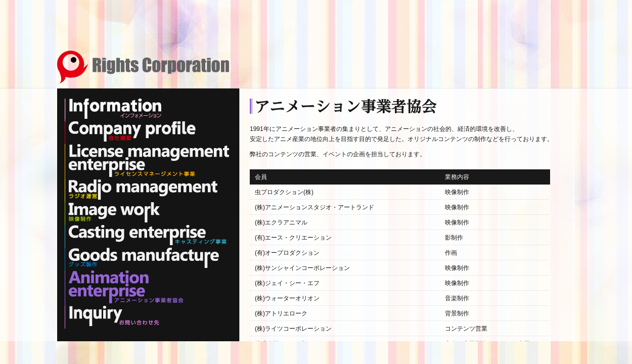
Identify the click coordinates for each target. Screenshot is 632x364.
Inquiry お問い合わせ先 (113, 316)
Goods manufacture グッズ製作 (142, 258)
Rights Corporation (143, 67)
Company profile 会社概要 (130, 131)
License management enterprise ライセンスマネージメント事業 (147, 161)
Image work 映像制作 (113, 212)
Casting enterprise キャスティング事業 (146, 235)
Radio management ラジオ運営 (142, 190)
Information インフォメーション (115, 109)
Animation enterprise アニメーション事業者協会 (124, 287)
